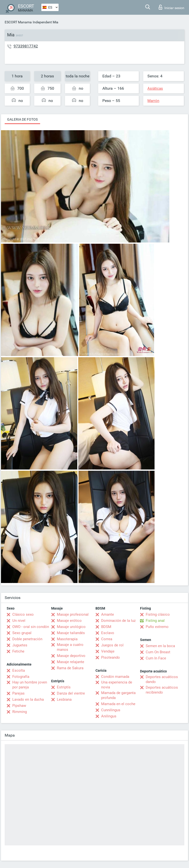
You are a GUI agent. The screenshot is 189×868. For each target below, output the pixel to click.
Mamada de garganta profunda (118, 695)
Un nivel (19, 621)
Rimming (20, 712)
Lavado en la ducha (28, 699)
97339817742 (26, 46)
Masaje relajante (71, 662)
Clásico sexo (23, 614)
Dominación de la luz (118, 621)
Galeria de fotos (22, 119)
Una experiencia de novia (117, 685)
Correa (107, 639)
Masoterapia (67, 639)
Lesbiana (64, 699)
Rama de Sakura (70, 668)
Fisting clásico (158, 614)
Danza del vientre (71, 693)
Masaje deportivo (71, 656)
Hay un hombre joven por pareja (30, 685)
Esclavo (108, 633)
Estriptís (64, 687)
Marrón (153, 101)
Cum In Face (156, 658)
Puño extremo (157, 627)
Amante (108, 614)
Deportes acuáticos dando (162, 679)
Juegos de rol (112, 645)
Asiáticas (155, 88)
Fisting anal (155, 621)
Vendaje (108, 651)
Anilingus (109, 716)
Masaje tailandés (71, 633)
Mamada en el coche (118, 704)
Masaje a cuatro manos (70, 647)
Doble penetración (27, 639)
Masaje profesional (73, 614)
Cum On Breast (158, 652)
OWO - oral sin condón (31, 627)
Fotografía (21, 677)
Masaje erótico (69, 621)
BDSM (106, 627)
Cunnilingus (111, 710)
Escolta (19, 670)
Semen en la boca (160, 646)
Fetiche (18, 651)
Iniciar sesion (172, 7)
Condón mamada (115, 677)
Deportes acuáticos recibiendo (162, 690)
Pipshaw (19, 706)
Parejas (18, 693)
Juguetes (20, 645)
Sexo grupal (22, 633)
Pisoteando (110, 657)
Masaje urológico (71, 627)
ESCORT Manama (18, 22)
